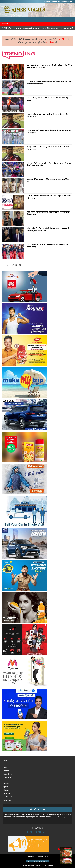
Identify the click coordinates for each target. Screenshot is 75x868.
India (5, 764)
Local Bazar (7, 800)
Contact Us (31, 866)
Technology (7, 793)
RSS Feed (44, 866)
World (5, 767)
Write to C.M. (55, 2)
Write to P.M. (47, 2)
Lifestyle (6, 790)
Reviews (6, 783)
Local (5, 761)
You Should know (9, 797)
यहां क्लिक (63, 39)
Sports (5, 787)
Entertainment (8, 774)
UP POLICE (70, 2)
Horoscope (7, 777)
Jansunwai (63, 2)
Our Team (38, 866)
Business (6, 771)
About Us (24, 866)
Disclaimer (50, 866)
